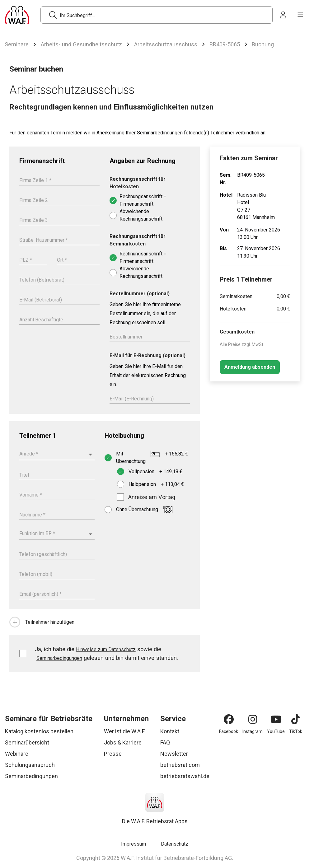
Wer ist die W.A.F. (125, 731)
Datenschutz (175, 844)
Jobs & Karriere (123, 742)
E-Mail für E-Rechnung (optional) (148, 355)
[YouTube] (276, 719)
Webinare (17, 754)
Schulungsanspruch (30, 765)
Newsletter (174, 754)
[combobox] (57, 454)
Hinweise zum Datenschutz (106, 649)
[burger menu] (300, 15)
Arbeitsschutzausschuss (166, 44)
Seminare (17, 44)
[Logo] (17, 15)
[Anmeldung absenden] (250, 367)
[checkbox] (120, 497)
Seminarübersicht (27, 742)
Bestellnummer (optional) (140, 294)
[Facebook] (229, 719)
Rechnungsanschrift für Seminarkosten (138, 240)
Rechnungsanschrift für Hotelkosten (138, 183)
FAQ (165, 742)
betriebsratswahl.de (185, 776)
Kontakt (170, 731)
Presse (113, 754)
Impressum (134, 844)
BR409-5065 (225, 44)
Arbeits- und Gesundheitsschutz (81, 44)
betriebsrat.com (180, 765)
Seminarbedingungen (59, 658)
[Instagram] (253, 719)
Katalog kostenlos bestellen (39, 731)
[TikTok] (296, 719)
